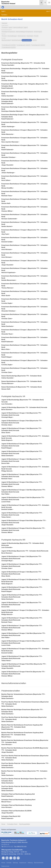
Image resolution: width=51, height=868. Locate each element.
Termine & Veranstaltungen (9, 36)
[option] (6, 834)
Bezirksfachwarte (16, 40)
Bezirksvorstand (6, 40)
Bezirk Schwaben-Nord (12, 19)
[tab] (25, 64)
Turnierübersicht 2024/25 (23, 45)
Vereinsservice (22, 36)
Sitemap (15, 863)
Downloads (30, 36)
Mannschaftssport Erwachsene (24, 32)
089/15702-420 (8, 847)
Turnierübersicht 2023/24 (38, 45)
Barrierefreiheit (39, 863)
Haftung (30, 863)
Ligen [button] (3, 11)
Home (3, 824)
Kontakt (9, 863)
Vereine (34, 40)
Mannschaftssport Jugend (20, 27)
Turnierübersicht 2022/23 (9, 48)
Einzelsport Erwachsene (8, 32)
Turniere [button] (4, 15)
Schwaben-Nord (12, 824)
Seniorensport (38, 32)
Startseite (4, 23)
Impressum (23, 863)
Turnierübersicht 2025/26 (9, 45)
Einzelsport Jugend (7, 27)
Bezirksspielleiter (27, 40)
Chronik (36, 36)
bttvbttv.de (5, 844)
